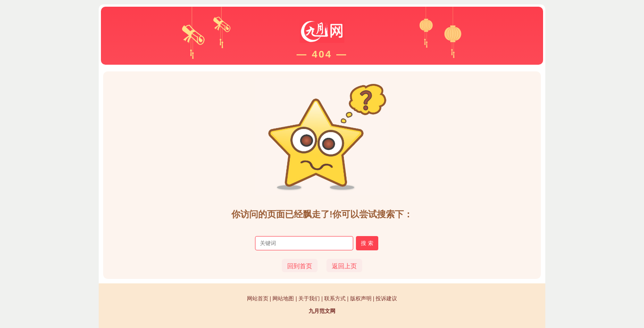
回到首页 (300, 266)
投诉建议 (386, 299)
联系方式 (335, 299)
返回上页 (344, 266)
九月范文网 (322, 311)
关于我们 (309, 299)
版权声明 (361, 299)
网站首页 (258, 299)
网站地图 (283, 299)
